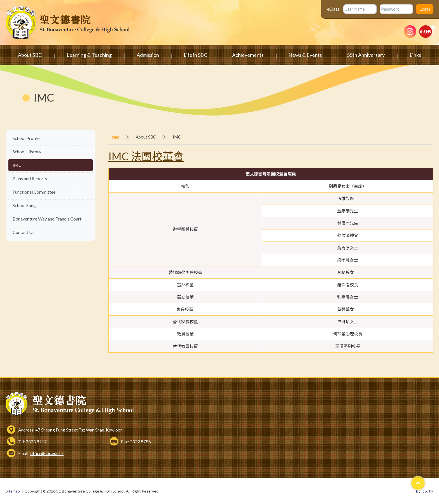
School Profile (26, 138)
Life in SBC (195, 55)
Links (415, 55)
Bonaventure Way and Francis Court (47, 219)
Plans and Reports (30, 178)
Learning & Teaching (89, 55)
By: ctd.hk (425, 491)
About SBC (30, 55)
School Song (24, 205)
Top (425, 481)
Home (114, 137)
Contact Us (24, 232)
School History (27, 152)
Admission (148, 55)
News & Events (305, 55)
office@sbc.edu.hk (47, 453)
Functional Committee (34, 192)
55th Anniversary (366, 55)
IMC (17, 165)
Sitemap (13, 491)
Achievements (248, 55)
